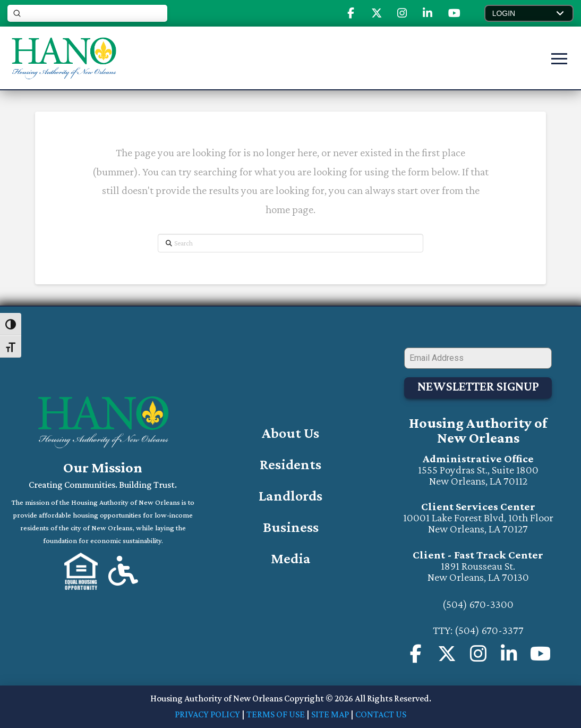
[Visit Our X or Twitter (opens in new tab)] (377, 13)
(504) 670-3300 (478, 604)
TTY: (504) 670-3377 (478, 630)
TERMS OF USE (276, 714)
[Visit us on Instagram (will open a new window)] (478, 654)
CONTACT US (381, 714)
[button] (529, 13)
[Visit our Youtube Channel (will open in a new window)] (540, 654)
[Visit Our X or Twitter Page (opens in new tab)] (447, 654)
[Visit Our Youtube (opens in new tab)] (454, 13)
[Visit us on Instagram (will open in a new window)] (509, 654)
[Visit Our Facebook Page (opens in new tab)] (351, 13)
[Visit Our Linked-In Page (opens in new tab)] (428, 13)
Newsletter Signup (478, 386)
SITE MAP (330, 714)
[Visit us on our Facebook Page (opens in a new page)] (416, 654)
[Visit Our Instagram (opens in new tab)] (402, 13)
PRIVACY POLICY (207, 714)
